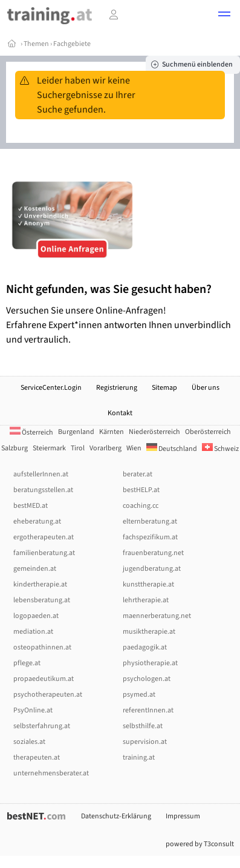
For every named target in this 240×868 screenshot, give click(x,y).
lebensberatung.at (42, 600)
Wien (134, 448)
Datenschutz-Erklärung (116, 816)
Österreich (31, 432)
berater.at (138, 474)
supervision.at (145, 742)
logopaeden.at (36, 616)
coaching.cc (141, 506)
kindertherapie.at (40, 584)
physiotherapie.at (150, 663)
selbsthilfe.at (143, 726)
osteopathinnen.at (42, 647)
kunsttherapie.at (148, 584)
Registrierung (117, 388)
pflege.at (27, 663)
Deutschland (172, 449)
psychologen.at (147, 679)
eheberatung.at (37, 521)
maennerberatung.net (157, 616)
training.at (139, 758)
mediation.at (33, 632)
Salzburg (15, 448)
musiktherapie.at (149, 632)
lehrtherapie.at (146, 600)
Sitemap (164, 388)
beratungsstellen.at (43, 490)
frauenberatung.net (153, 553)
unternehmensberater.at (51, 773)
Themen (36, 44)
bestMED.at (31, 506)
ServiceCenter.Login (51, 388)
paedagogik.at (145, 647)
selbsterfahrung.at (42, 726)
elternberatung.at (150, 521)
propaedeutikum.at (44, 679)
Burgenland (76, 432)
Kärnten (112, 432)
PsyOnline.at (33, 710)
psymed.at (139, 695)
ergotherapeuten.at (44, 537)
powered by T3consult (200, 844)
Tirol (78, 448)
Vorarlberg (105, 448)
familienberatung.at (44, 553)
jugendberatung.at (152, 569)
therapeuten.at (37, 758)
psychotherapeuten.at (48, 695)
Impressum (183, 816)
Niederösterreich (154, 432)
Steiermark (49, 448)
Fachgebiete (72, 44)
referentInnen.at (148, 710)
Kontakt (120, 413)
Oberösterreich (208, 432)
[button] (224, 16)
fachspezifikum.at (150, 537)
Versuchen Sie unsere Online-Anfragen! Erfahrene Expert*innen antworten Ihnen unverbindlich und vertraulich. (120, 314)
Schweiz (220, 449)
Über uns (206, 388)
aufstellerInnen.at (41, 474)
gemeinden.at (35, 569)
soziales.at (29, 742)
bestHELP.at (141, 490)
